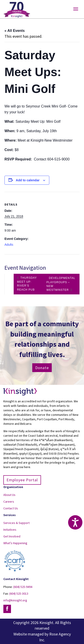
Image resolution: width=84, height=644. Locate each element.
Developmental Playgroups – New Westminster (61, 284)
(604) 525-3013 (19, 594)
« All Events (15, 31)
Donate (42, 368)
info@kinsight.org (15, 600)
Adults (9, 245)
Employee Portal (22, 480)
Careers (9, 502)
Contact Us (11, 508)
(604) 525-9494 (23, 587)
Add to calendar (28, 180)
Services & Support (16, 523)
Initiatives (10, 530)
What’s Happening (15, 543)
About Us (9, 495)
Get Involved (12, 536)
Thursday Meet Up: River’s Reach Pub (27, 284)
